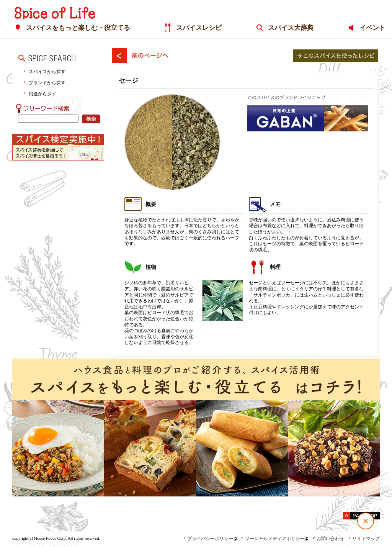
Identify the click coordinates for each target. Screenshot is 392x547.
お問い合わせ (328, 539)
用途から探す (42, 94)
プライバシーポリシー (208, 539)
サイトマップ (364, 539)
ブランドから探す (47, 83)
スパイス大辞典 (288, 28)
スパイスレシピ (194, 28)
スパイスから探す (47, 71)
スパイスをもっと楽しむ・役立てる (69, 28)
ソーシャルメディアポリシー (273, 539)
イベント (373, 28)
